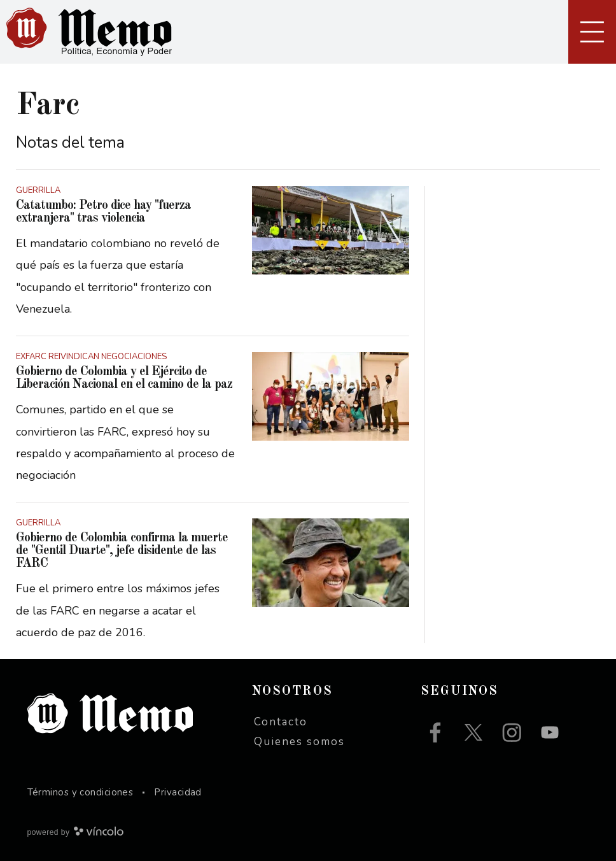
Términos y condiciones (80, 792)
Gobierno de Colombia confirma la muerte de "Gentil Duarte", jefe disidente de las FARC (122, 551)
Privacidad (178, 792)
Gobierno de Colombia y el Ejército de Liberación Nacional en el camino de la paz (124, 378)
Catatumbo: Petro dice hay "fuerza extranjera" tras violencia (103, 212)
